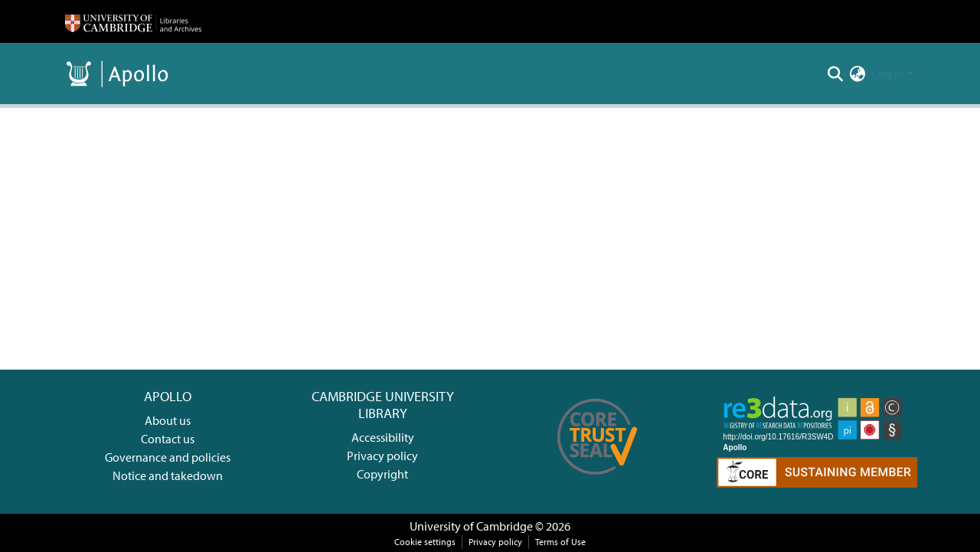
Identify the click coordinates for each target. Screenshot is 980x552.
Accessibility (383, 437)
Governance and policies (168, 457)
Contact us (168, 439)
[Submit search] (836, 73)
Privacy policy (382, 456)
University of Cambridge (471, 526)
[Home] (133, 21)
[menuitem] (858, 73)
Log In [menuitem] (888, 73)
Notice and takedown (168, 475)
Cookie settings (425, 542)
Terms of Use (560, 542)
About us (168, 420)
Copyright (382, 474)
